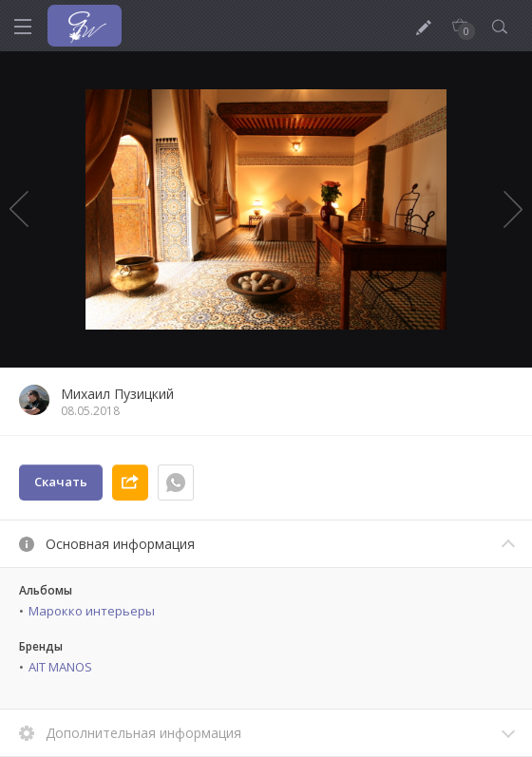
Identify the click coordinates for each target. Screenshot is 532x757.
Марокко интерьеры (92, 611)
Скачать (61, 482)
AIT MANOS (60, 667)
